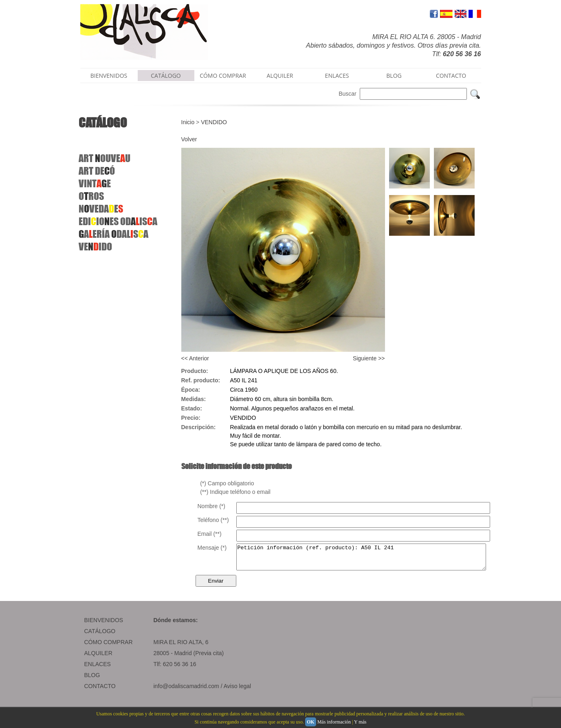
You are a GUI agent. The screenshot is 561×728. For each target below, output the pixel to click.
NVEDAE (101, 209)
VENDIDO (214, 122)
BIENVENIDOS (109, 76)
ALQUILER (280, 76)
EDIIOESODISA (118, 221)
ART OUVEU (104, 158)
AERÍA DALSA (113, 234)
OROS (91, 196)
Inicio (188, 122)
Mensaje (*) (212, 548)
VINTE (95, 183)
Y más (360, 722)
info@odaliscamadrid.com (186, 691)
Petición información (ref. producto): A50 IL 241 (376, 559)
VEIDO (95, 247)
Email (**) (210, 534)
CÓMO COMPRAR (223, 76)
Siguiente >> (369, 358)
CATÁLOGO (166, 76)
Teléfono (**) (213, 520)
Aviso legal (237, 691)
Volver (189, 139)
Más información (334, 722)
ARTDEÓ (97, 171)
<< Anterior (195, 358)
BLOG (394, 76)
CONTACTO (451, 76)
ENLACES (337, 76)
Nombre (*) (211, 506)
